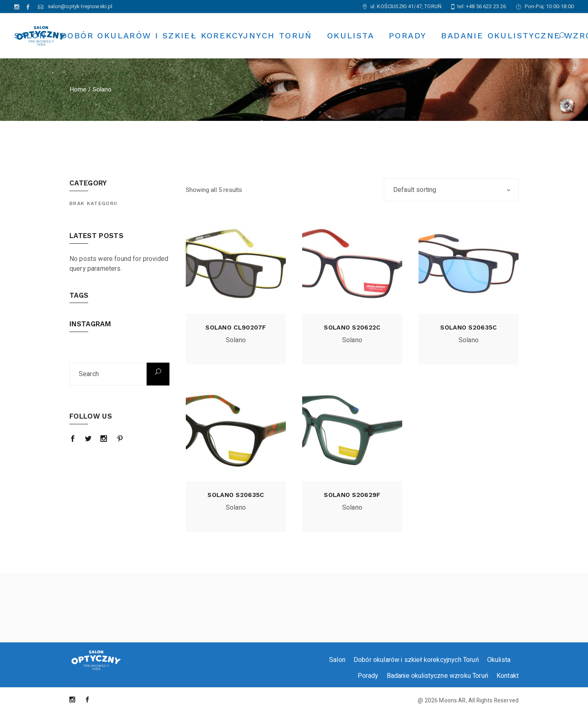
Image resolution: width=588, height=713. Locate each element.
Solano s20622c (352, 328)
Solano (236, 340)
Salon (337, 660)
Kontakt (508, 676)
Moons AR (452, 701)
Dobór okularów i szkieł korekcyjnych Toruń (416, 660)
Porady (368, 676)
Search (158, 374)
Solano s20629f (352, 495)
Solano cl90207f (236, 328)
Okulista (499, 660)
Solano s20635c (468, 328)
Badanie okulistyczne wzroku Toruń (438, 676)
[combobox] (451, 190)
